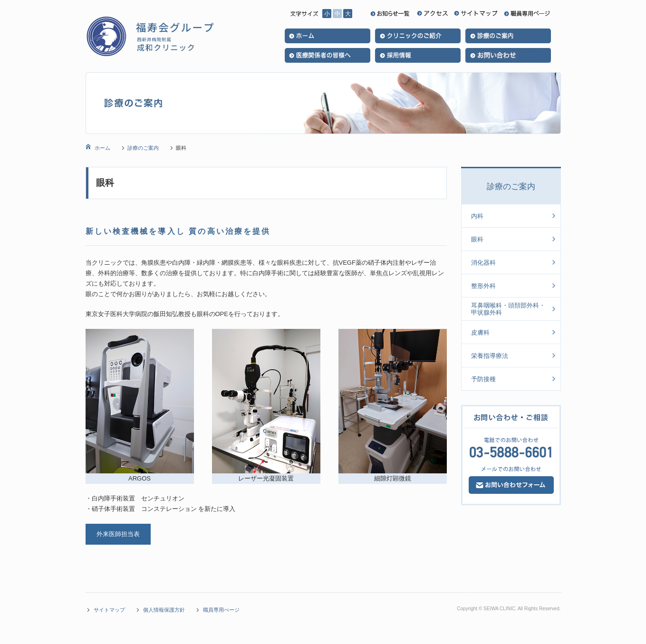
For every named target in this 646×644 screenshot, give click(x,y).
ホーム (102, 148)
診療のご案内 (143, 148)
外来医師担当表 (118, 534)
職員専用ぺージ (221, 610)
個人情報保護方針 (164, 610)
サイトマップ (109, 610)
